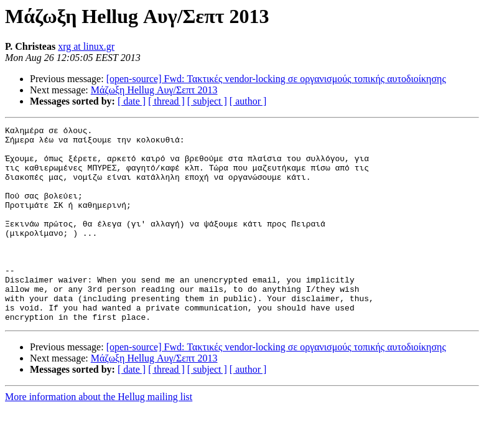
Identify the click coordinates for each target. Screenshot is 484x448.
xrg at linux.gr (86, 46)
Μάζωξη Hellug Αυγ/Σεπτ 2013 (154, 90)
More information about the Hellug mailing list (99, 436)
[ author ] (248, 101)
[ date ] (132, 101)
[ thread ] (166, 101)
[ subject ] (207, 101)
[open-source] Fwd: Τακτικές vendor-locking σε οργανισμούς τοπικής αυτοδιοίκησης (276, 79)
